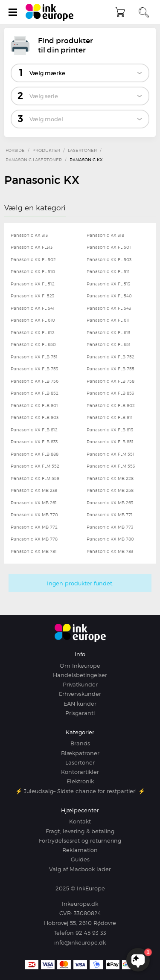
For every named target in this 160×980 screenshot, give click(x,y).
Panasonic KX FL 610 (33, 320)
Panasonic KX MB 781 (34, 551)
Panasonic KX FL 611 (108, 320)
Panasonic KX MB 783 (110, 551)
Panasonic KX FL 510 (33, 271)
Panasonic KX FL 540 (109, 296)
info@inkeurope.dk (80, 942)
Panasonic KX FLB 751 (34, 357)
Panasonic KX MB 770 (34, 515)
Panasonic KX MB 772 (34, 527)
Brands (80, 743)
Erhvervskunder (80, 694)
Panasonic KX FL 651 (109, 344)
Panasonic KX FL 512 (33, 284)
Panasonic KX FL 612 (33, 332)
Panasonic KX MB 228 (110, 478)
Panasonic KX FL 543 (109, 308)
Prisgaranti (80, 713)
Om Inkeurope (80, 666)
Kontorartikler (80, 772)
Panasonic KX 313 (29, 235)
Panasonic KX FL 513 (108, 284)
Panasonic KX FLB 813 (110, 430)
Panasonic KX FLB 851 (110, 442)
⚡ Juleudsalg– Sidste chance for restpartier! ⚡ (80, 791)
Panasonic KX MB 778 (34, 539)
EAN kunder (80, 704)
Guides (80, 859)
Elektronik (80, 781)
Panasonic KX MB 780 (110, 539)
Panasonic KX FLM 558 (35, 478)
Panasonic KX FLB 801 (34, 405)
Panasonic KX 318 (105, 235)
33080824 (87, 913)
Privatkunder (80, 684)
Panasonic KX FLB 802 (111, 405)
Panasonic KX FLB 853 (110, 393)
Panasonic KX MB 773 (110, 527)
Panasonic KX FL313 (32, 247)
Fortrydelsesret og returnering (80, 840)
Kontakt (80, 821)
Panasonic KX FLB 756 (35, 381)
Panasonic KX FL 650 (33, 344)
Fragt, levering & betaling (80, 831)
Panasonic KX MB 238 (34, 490)
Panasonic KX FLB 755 (111, 369)
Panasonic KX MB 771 (110, 515)
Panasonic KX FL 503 (109, 259)
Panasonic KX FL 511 (108, 271)
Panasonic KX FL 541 (33, 308)
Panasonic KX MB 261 (34, 503)
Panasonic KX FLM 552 (35, 466)
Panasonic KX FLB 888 (35, 454)
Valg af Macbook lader (80, 869)
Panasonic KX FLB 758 (111, 381)
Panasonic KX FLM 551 (111, 454)
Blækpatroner (80, 753)
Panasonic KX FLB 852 (35, 393)
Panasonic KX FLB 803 (35, 417)
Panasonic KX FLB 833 (34, 442)
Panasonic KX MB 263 (110, 503)
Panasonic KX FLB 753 (34, 369)
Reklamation (80, 850)
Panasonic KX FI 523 (32, 296)
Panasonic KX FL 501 (109, 247)
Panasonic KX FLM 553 (111, 466)
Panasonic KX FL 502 (33, 259)
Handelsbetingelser (80, 675)
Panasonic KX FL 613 (108, 332)
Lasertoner (80, 762)
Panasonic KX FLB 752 (111, 357)
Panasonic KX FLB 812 (34, 430)
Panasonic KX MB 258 (110, 490)
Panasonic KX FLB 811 (110, 417)
